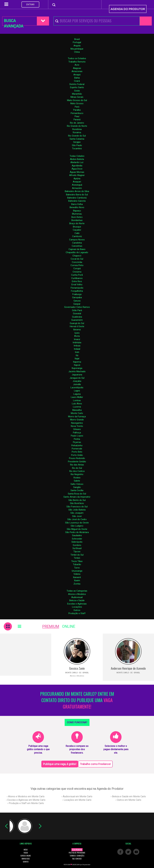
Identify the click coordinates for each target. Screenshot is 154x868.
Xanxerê (77, 577)
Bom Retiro (77, 217)
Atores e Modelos (77, 594)
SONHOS (26, 862)
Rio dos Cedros (77, 471)
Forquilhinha (77, 291)
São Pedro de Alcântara (77, 532)
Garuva (77, 301)
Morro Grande (77, 420)
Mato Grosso (77, 103)
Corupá (77, 268)
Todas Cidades (77, 156)
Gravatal (77, 314)
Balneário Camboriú (77, 198)
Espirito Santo (77, 87)
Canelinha (77, 243)
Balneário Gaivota (77, 201)
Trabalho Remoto (77, 62)
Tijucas (77, 551)
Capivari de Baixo (77, 249)
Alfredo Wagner (77, 175)
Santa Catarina (77, 139)
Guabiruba (77, 317)
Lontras (77, 400)
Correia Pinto (77, 265)
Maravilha (77, 410)
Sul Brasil (77, 548)
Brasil (77, 39)
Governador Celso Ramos (77, 307)
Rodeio (77, 478)
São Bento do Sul (77, 500)
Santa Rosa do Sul (77, 494)
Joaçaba (77, 381)
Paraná (77, 120)
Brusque (77, 227)
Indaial (77, 349)
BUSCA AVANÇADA (14, 22)
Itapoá (77, 365)
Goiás (77, 91)
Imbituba (77, 342)
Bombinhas (77, 220)
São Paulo (77, 145)
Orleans (77, 429)
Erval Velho (77, 285)
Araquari (77, 182)
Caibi (77, 233)
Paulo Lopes (77, 436)
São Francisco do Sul (77, 507)
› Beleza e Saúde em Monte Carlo (128, 796)
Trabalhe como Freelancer (95, 764)
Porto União (77, 455)
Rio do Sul (77, 468)
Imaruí (77, 339)
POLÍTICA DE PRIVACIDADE (77, 853)
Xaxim (77, 580)
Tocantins (77, 148)
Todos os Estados (77, 58)
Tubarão (77, 564)
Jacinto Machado (77, 371)
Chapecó (77, 256)
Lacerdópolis (77, 388)
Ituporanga (77, 368)
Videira (77, 574)
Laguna (77, 394)
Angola (77, 46)
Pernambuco (77, 113)
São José (77, 516)
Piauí (77, 116)
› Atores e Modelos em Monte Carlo (26, 796)
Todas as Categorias (77, 591)
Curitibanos (77, 278)
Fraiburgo (77, 294)
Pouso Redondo (77, 458)
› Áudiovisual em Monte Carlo (77, 796)
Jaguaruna (77, 375)
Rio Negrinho (77, 474)
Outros (77, 610)
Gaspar (77, 304)
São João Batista (77, 510)
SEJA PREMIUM (77, 850)
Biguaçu (77, 211)
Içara (77, 333)
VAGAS (26, 853)
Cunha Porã (77, 275)
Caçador (77, 230)
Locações (77, 607)
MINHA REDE (26, 859)
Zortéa (77, 584)
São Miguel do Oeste (77, 529)
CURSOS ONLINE (26, 856)
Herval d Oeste (77, 326)
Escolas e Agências (77, 604)
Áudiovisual (77, 597)
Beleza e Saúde (77, 600)
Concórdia (77, 262)
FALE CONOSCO (77, 859)
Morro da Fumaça (77, 417)
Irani (77, 352)
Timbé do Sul (77, 555)
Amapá (77, 75)
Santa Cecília (77, 490)
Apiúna (77, 179)
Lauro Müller (77, 397)
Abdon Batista (77, 159)
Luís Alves (77, 404)
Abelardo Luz (77, 162)
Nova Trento (77, 426)
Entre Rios (77, 281)
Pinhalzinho (77, 445)
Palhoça (77, 433)
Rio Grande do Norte (77, 126)
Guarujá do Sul (77, 323)
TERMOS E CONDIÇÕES (77, 856)
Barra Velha (77, 204)
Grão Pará (77, 310)
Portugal (77, 42)
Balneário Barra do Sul (77, 195)
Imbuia (77, 346)
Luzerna (77, 407)
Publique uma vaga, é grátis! (60, 764)
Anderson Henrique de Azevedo (128, 668)
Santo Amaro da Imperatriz (77, 497)
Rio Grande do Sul (77, 136)
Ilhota (77, 336)
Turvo (77, 568)
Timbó (77, 558)
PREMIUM (51, 626)
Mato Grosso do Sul (77, 100)
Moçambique (77, 49)
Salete (77, 481)
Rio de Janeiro (77, 123)
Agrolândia (77, 166)
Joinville (77, 384)
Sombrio (77, 545)
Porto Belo (77, 452)
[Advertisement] (26, 655)
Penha (77, 439)
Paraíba (77, 110)
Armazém (77, 188)
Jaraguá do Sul (77, 378)
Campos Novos (77, 240)
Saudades (77, 535)
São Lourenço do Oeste (77, 523)
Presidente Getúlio (77, 462)
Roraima (77, 132)
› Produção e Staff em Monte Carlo (26, 803)
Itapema (77, 362)
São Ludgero (77, 526)
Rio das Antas (77, 465)
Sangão (77, 487)
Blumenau (77, 214)
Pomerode (77, 449)
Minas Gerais (77, 97)
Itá (77, 355)
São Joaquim (77, 513)
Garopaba (77, 297)
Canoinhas (77, 246)
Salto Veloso (77, 484)
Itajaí (77, 359)
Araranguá (77, 185)
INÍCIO (26, 850)
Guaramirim (77, 320)
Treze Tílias (77, 561)
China (77, 52)
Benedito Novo (77, 207)
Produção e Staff (77, 613)
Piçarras (77, 442)
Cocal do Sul (77, 259)
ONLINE (69, 626)
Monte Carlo (77, 413)
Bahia (77, 78)
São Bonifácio (77, 503)
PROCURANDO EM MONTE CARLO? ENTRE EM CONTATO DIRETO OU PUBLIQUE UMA (77, 700)
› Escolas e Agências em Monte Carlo (26, 800)
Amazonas (77, 71)
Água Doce (77, 169)
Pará (77, 107)
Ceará (77, 81)
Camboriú (77, 236)
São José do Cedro (77, 519)
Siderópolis (77, 542)
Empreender (86, 865)
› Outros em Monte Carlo (128, 800)
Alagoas (77, 68)
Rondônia (77, 129)
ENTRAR (30, 5)
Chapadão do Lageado (77, 252)
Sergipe (77, 142)
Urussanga (77, 571)
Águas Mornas (77, 172)
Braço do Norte (77, 223)
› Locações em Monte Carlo (77, 800)
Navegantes (77, 423)
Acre (77, 65)
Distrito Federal (77, 84)
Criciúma (77, 272)
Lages (77, 391)
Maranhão (77, 94)
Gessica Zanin (77, 668)
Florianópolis (77, 288)
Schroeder (77, 539)
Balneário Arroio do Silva (77, 191)
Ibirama (77, 330)
